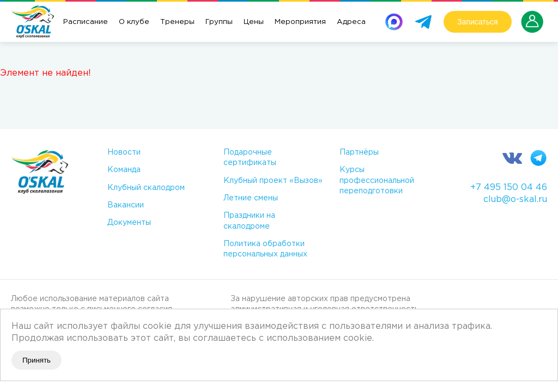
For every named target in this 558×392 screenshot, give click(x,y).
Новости (124, 152)
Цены (254, 22)
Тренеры (177, 22)
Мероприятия (300, 22)
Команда (124, 170)
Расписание (86, 22)
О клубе (134, 22)
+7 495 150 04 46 (509, 188)
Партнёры (359, 152)
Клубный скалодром (146, 188)
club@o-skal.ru (515, 200)
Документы (129, 223)
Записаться (477, 22)
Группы (219, 22)
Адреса (351, 22)
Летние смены (251, 198)
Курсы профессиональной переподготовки (377, 180)
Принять (37, 360)
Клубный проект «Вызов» (273, 181)
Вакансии (126, 205)
